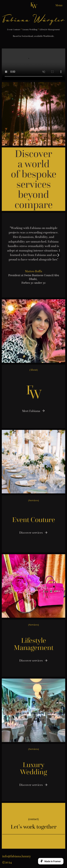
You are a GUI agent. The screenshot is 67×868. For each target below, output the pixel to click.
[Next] (58, 255)
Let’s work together (34, 827)
